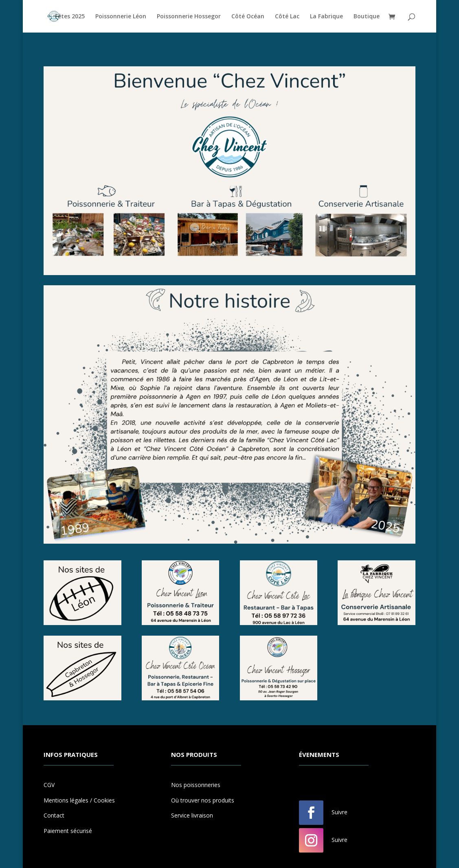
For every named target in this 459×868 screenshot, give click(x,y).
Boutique (367, 17)
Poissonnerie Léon (121, 17)
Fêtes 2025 (70, 17)
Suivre (339, 812)
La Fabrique (326, 17)
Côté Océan (248, 17)
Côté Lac (287, 17)
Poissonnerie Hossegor (189, 17)
